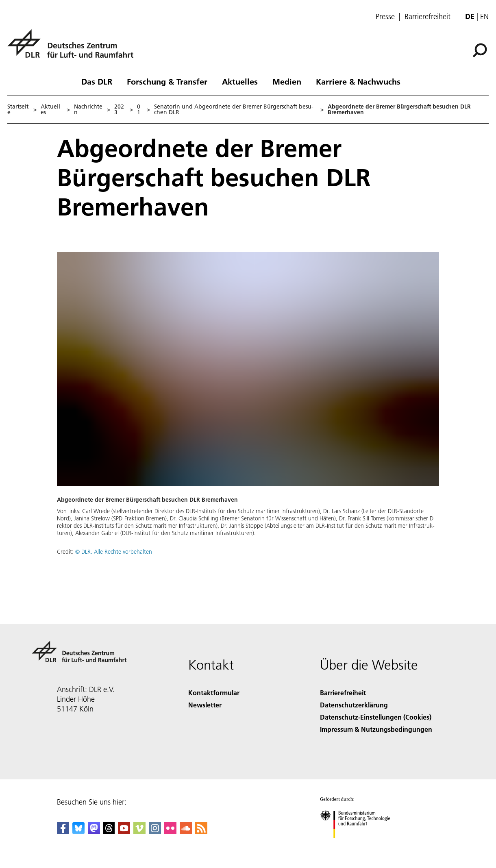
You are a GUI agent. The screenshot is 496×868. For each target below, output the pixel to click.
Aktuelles (240, 81)
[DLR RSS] (201, 832)
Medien (287, 81)
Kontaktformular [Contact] (214, 693)
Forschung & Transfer (167, 81)
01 (139, 109)
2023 (119, 109)
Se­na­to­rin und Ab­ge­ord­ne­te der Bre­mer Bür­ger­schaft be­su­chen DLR (234, 109)
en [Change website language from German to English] (484, 16)
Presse (385, 17)
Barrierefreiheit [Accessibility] (343, 693)
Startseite (18, 109)
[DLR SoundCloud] (186, 832)
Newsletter (205, 705)
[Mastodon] (94, 832)
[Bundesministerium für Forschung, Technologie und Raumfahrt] (360, 845)
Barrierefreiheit (427, 17)
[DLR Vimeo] (139, 832)
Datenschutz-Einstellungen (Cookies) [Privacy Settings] (376, 717)
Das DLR (97, 81)
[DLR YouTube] (124, 832)
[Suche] (480, 50)
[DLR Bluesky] (78, 832)
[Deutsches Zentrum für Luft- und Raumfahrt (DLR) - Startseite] (74, 48)
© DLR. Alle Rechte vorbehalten (114, 552)
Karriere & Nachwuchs (358, 81)
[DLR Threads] (109, 832)
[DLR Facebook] (63, 832)
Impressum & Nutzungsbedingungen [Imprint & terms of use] (376, 729)
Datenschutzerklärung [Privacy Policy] (354, 705)
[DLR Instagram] (155, 832)
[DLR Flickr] (170, 832)
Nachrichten (88, 109)
